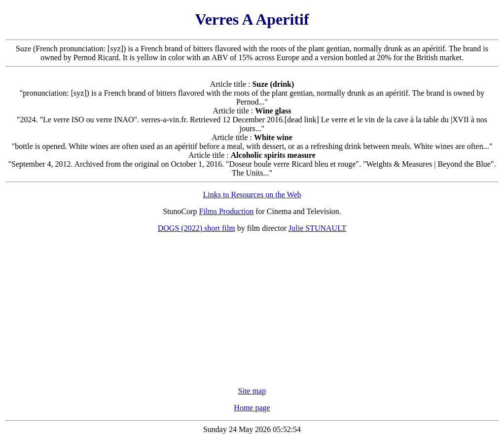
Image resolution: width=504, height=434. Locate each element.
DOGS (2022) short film (197, 228)
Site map (252, 391)
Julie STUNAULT (317, 228)
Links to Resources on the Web (252, 195)
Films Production (227, 211)
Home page (252, 408)
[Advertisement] (252, 310)
